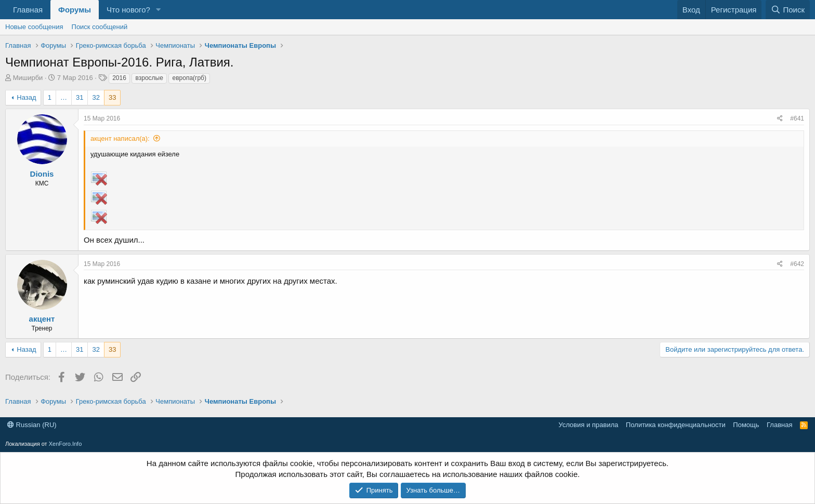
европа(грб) (189, 78)
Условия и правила (589, 425)
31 (80, 97)
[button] (159, 10)
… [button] (64, 97)
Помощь (746, 425)
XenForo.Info (65, 444)
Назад (26, 97)
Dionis (42, 174)
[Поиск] (788, 10)
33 (112, 97)
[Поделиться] (780, 119)
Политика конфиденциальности (676, 425)
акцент (42, 319)
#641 (797, 118)
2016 (119, 78)
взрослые (149, 78)
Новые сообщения (34, 27)
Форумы (75, 10)
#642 (797, 264)
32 (96, 97)
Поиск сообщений (100, 27)
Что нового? (128, 10)
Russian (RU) (32, 425)
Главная (28, 10)
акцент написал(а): (120, 138)
